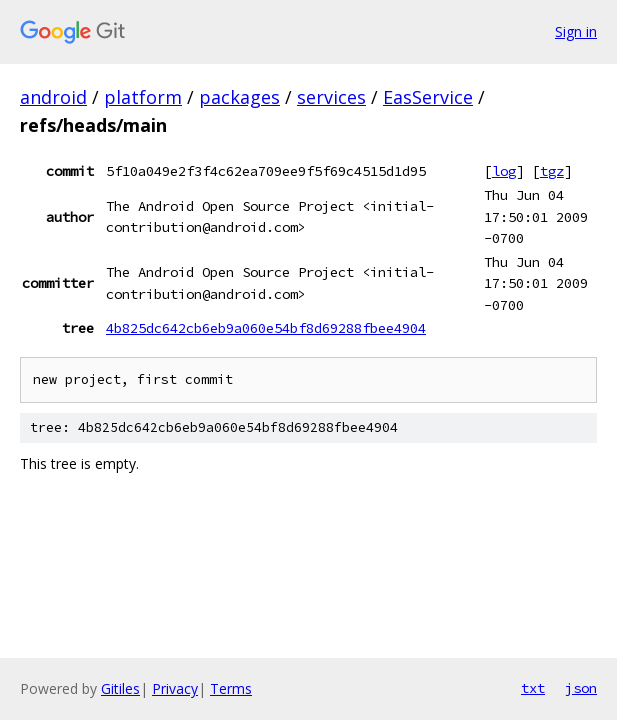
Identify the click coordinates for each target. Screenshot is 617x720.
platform (143, 97)
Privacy (175, 688)
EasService (428, 97)
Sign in (576, 31)
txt (533, 688)
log (504, 171)
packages (239, 97)
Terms (231, 688)
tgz (552, 171)
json (581, 688)
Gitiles (120, 688)
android (53, 97)
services (331, 97)
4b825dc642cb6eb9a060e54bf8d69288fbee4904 (266, 328)
